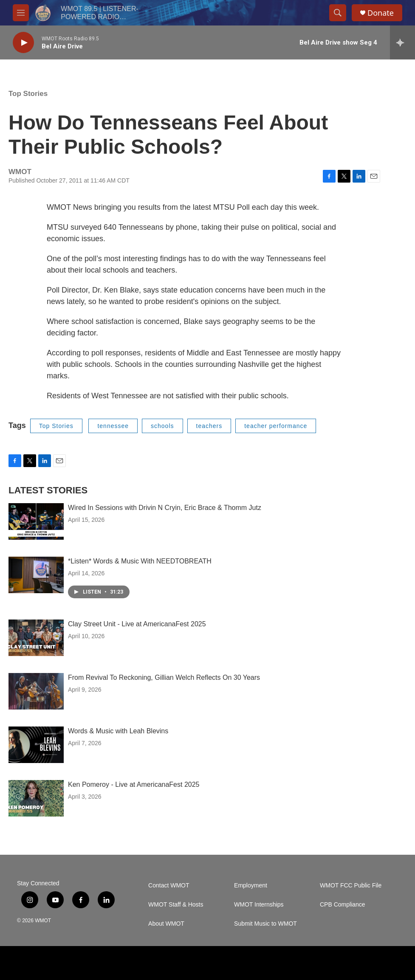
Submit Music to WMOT (265, 924)
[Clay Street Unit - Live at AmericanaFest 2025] (36, 638)
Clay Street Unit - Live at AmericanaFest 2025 (137, 624)
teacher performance (276, 426)
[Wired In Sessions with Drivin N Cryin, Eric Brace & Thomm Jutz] (36, 521)
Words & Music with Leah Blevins (118, 731)
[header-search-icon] (338, 13)
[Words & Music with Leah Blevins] (36, 745)
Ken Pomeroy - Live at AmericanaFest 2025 (134, 784)
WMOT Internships (259, 905)
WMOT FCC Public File (351, 886)
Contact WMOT (169, 886)
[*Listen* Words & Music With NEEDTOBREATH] (36, 575)
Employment (251, 886)
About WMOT (166, 924)
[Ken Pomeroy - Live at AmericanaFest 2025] (36, 798)
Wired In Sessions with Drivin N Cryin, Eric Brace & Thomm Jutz (165, 508)
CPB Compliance (343, 905)
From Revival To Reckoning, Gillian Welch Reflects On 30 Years (164, 677)
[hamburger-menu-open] (21, 13)
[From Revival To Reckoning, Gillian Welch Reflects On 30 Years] (36, 691)
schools (162, 426)
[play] (23, 43)
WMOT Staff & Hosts (176, 905)
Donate (381, 13)
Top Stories (28, 94)
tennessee (113, 426)
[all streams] (402, 42)
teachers (209, 426)
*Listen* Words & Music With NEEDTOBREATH (140, 561)
